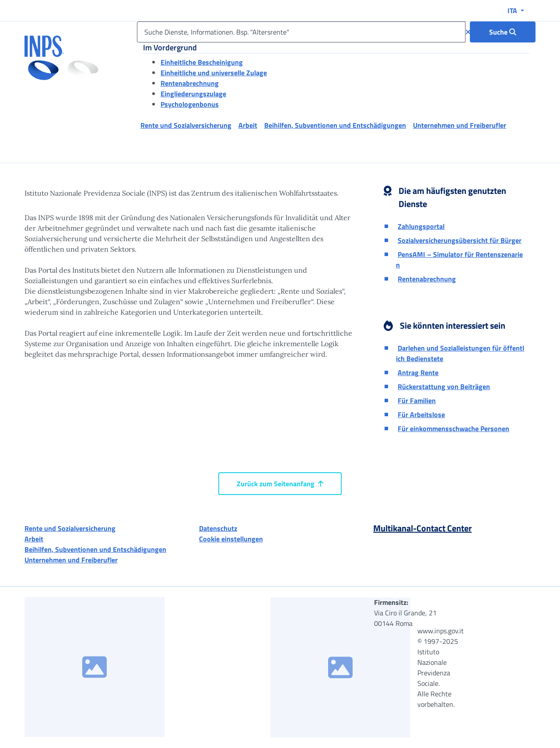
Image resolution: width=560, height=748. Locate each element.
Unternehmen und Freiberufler (71, 560)
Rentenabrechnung (190, 83)
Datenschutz (218, 528)
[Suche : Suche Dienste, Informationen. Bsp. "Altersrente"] (503, 32)
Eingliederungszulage (193, 94)
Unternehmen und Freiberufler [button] (460, 125)
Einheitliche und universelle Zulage (214, 73)
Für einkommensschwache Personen (453, 428)
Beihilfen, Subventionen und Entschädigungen (95, 549)
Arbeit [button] (248, 125)
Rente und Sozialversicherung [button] (186, 125)
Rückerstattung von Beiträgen (444, 386)
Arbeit (34, 539)
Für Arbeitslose (421, 414)
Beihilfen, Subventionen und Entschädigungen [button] (335, 125)
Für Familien (417, 400)
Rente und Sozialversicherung (70, 528)
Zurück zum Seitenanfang (280, 484)
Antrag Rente (418, 372)
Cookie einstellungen (231, 539)
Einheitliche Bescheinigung (202, 62)
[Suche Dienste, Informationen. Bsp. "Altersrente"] (301, 32)
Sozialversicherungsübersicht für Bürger (460, 240)
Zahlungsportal (421, 226)
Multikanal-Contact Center (422, 528)
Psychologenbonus (190, 104)
